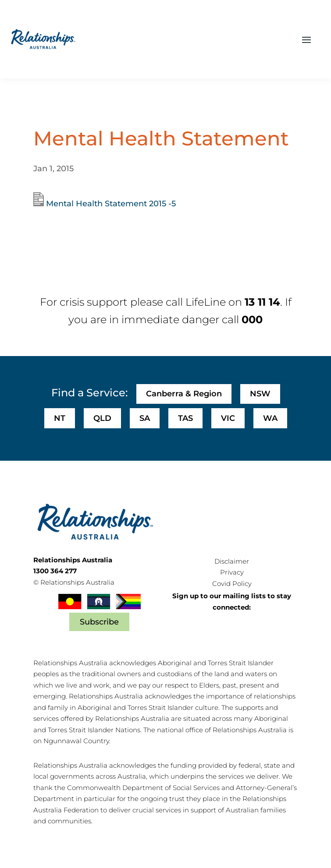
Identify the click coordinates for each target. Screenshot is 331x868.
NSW (260, 394)
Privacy (232, 572)
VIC (228, 418)
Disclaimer (232, 561)
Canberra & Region (184, 394)
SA (145, 418)
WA (270, 418)
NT (60, 418)
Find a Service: (89, 393)
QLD (102, 418)
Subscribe (99, 622)
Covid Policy (232, 584)
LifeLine (206, 302)
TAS (185, 418)
